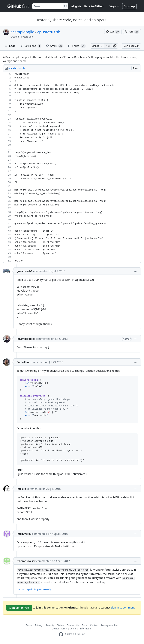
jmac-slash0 (25, 271)
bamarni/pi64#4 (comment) (34, 589)
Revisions (31, 46)
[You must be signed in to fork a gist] (132, 32)
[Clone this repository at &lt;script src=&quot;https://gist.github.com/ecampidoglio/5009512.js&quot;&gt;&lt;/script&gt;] (108, 46)
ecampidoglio (22, 32)
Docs (85, 625)
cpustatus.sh (49, 32)
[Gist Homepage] (18, 6)
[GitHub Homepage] (61, 634)
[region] (72, 168)
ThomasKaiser (26, 561)
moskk (22, 489)
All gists (76, 6)
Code (10, 46)
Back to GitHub (94, 6)
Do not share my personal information (72, 629)
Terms (29, 625)
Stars (55, 46)
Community (73, 625)
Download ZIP (131, 46)
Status (60, 625)
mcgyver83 (24, 534)
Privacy (39, 625)
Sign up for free (19, 608)
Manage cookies (110, 625)
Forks (77, 46)
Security (50, 625)
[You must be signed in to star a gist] (113, 32)
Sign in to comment (123, 607)
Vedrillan (23, 362)
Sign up (129, 6)
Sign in (114, 6)
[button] (115, 46)
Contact (94, 625)
